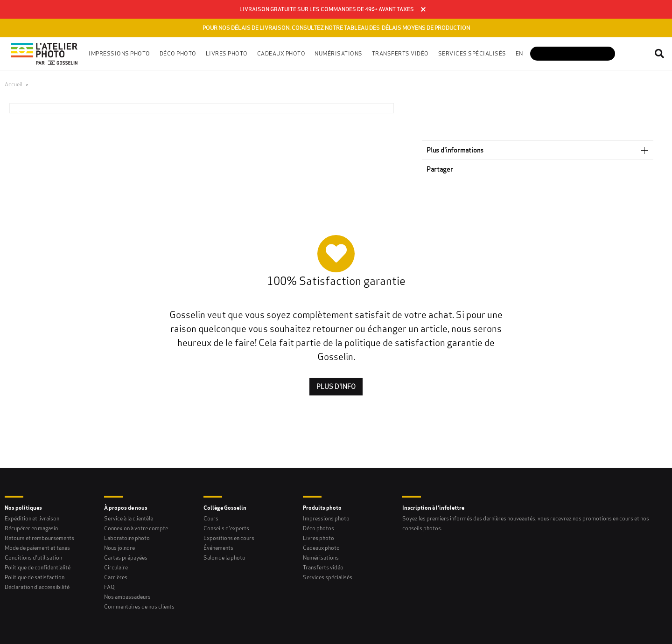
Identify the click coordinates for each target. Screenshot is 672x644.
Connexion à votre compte (136, 528)
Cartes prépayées (126, 557)
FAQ (109, 587)
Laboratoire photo (127, 538)
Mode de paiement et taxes (37, 548)
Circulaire (116, 567)
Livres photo (318, 538)
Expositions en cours (229, 538)
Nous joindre (119, 548)
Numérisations (321, 557)
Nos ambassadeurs (127, 597)
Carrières (116, 577)
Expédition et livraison (32, 518)
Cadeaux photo (321, 548)
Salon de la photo (224, 557)
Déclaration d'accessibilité (37, 587)
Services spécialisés (328, 577)
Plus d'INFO (336, 387)
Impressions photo (326, 518)
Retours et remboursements (39, 538)
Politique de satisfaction (35, 577)
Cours (211, 518)
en (519, 53)
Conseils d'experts (226, 528)
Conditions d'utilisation (33, 557)
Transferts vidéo (400, 53)
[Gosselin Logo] (44, 54)
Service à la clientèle (129, 518)
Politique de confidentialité (38, 567)
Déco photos (318, 528)
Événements (218, 548)
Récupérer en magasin (31, 528)
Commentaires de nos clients (139, 606)
